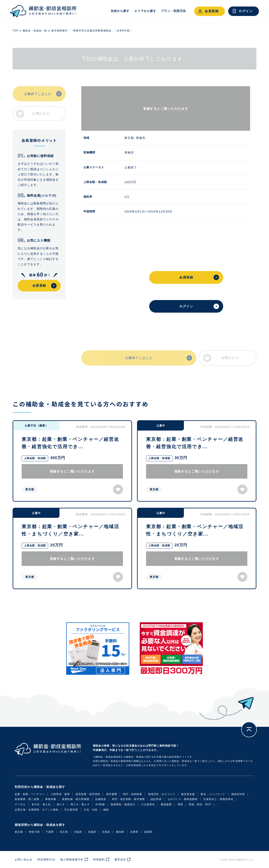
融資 (106, 810)
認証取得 (156, 799)
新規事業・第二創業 (27, 799)
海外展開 (112, 794)
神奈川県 (34, 832)
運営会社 (120, 860)
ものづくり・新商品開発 (183, 799)
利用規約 (99, 860)
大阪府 (78, 832)
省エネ (61, 804)
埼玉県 (64, 832)
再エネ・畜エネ (80, 804)
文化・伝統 (91, 810)
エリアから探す (145, 11)
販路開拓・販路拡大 (123, 804)
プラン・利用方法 (173, 11)
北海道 (106, 832)
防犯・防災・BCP (200, 804)
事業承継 (51, 799)
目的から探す (120, 11)
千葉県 (50, 832)
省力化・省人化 (41, 804)
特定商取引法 (46, 860)
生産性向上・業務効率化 (218, 799)
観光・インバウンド (213, 794)
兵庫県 (134, 832)
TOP (15, 31)
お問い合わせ (24, 860)
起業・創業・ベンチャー (30, 794)
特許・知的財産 (133, 794)
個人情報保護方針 (72, 860)
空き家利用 (71, 810)
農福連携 (166, 804)
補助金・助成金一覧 (35, 31)
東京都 (19, 832)
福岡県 (148, 832)
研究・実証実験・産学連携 (128, 799)
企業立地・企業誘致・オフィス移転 (37, 810)
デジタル (20, 804)
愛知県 (120, 832)
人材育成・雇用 (60, 794)
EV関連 (100, 804)
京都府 (92, 832)
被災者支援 (188, 794)
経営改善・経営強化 (88, 794)
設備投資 (101, 799)
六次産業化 (148, 804)
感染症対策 (238, 794)
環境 (180, 804)
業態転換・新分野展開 (76, 799)
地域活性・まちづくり (162, 794)
